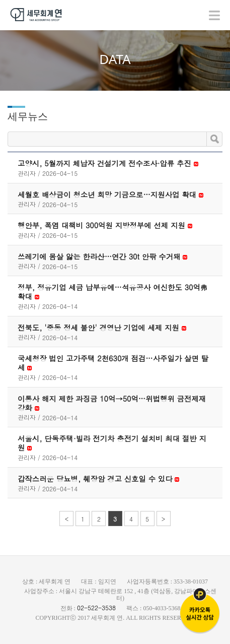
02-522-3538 (96, 607)
